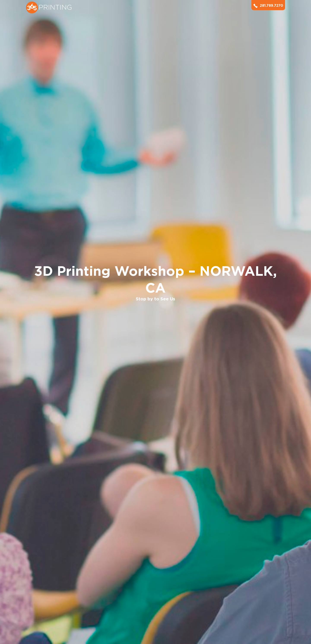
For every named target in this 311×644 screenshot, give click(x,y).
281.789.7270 (268, 6)
